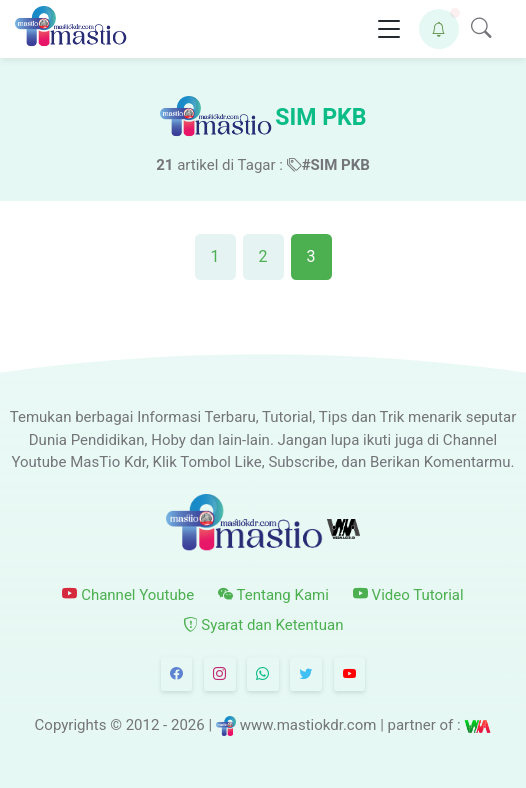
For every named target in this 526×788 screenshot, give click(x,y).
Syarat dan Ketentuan (263, 625)
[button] (439, 29)
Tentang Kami (273, 595)
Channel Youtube (128, 595)
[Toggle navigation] (389, 29)
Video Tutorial (408, 595)
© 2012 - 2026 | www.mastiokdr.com (243, 726)
